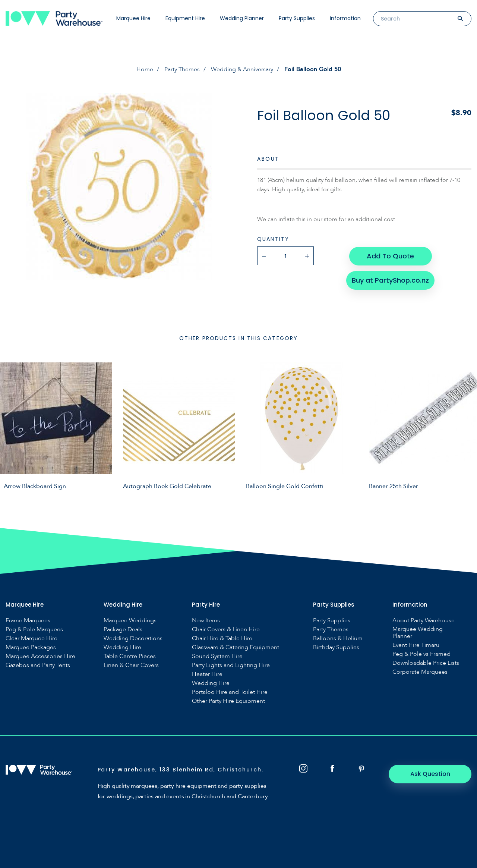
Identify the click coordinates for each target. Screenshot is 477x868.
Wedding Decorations (133, 639)
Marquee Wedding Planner (418, 633)
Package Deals (123, 630)
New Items (206, 621)
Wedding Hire (122, 647)
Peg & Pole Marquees (34, 630)
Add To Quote (390, 256)
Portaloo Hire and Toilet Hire (230, 692)
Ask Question (431, 774)
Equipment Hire (185, 18)
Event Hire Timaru (416, 645)
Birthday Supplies (336, 647)
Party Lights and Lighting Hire (231, 665)
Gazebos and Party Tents (38, 665)
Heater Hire (207, 674)
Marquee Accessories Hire (40, 656)
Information (345, 18)
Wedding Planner (242, 18)
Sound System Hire (217, 656)
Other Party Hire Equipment (228, 701)
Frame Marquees (28, 621)
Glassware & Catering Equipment (236, 647)
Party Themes (182, 69)
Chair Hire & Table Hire (222, 639)
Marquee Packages (31, 647)
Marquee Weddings (130, 621)
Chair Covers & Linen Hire (226, 630)
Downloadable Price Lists (426, 663)
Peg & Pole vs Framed (421, 654)
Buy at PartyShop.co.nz (390, 279)
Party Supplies (297, 18)
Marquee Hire (133, 18)
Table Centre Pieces (130, 656)
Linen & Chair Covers (131, 665)
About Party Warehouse (424, 621)
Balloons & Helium (338, 639)
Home (145, 69)
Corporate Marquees (420, 672)
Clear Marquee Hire (31, 639)
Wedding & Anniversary (242, 69)
